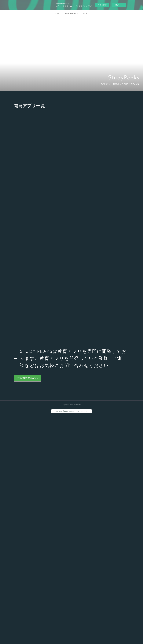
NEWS (86, 13)
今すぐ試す (102, 5)
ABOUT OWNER (71, 13)
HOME (57, 13)
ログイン (119, 5)
